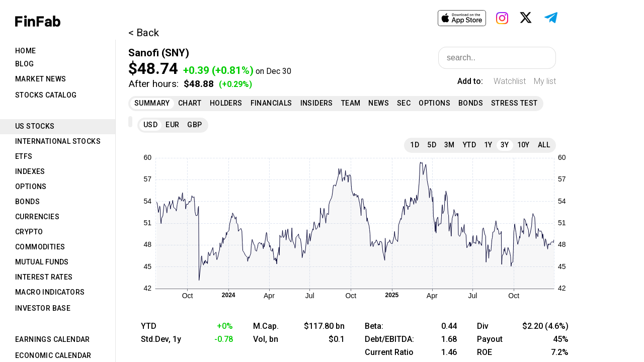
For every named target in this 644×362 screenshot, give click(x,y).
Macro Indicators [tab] (50, 292)
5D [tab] (432, 145)
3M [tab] (450, 145)
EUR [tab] (172, 125)
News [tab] (379, 103)
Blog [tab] (25, 64)
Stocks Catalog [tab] (46, 95)
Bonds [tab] (27, 202)
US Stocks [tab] (35, 126)
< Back (144, 33)
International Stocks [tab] (58, 141)
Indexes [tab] (30, 171)
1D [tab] (415, 145)
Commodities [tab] (40, 247)
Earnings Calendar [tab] (53, 339)
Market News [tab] (41, 79)
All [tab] (544, 145)
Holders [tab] (226, 103)
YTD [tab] (469, 145)
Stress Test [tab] (514, 103)
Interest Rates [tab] (44, 277)
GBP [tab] (194, 125)
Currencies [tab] (37, 217)
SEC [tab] (404, 103)
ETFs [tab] (24, 156)
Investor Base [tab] (43, 308)
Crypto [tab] (29, 232)
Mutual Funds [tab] (42, 262)
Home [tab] (26, 51)
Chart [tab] (190, 103)
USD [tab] (150, 125)
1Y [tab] (488, 145)
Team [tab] (351, 103)
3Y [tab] (505, 145)
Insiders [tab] (317, 103)
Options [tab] (31, 187)
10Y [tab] (524, 145)
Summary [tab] (152, 103)
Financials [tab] (271, 103)
